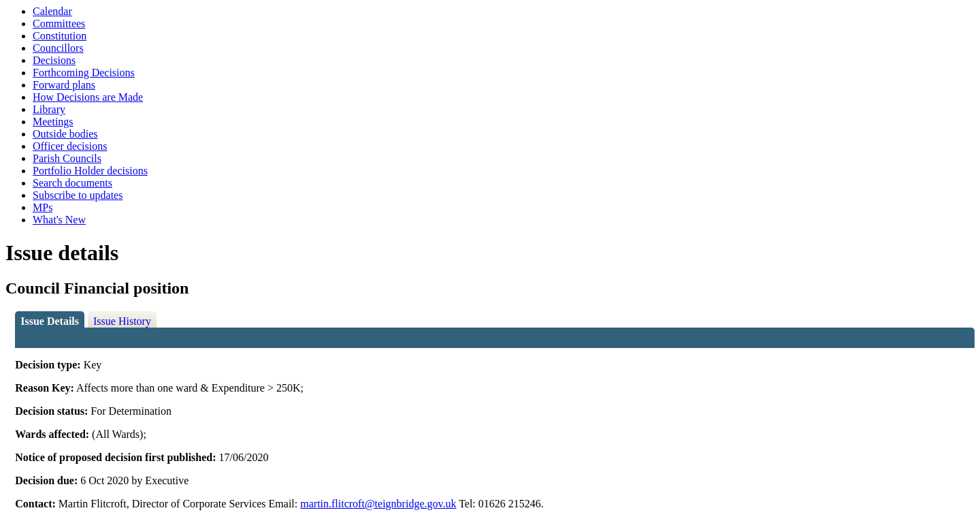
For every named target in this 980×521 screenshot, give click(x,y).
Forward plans (64, 85)
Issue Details (50, 321)
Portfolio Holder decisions (90, 171)
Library (49, 109)
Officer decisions (70, 146)
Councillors (58, 48)
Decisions (54, 60)
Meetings (53, 122)
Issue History (122, 321)
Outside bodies (65, 134)
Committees (59, 23)
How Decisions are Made (88, 97)
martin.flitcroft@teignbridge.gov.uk (378, 504)
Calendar (52, 11)
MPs (43, 207)
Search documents (72, 183)
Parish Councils (67, 158)
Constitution (60, 36)
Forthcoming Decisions (84, 73)
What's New (59, 220)
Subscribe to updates (78, 195)
